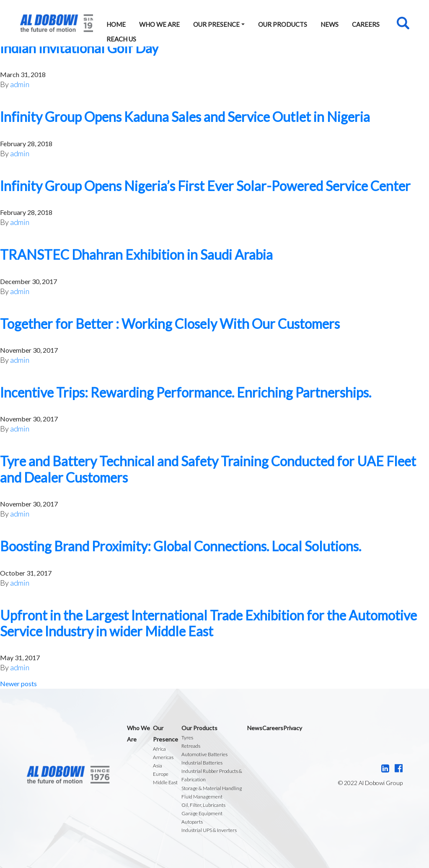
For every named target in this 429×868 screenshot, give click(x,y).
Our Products (283, 24)
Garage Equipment (202, 813)
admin (20, 84)
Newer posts (18, 683)
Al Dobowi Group (56, 23)
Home (116, 24)
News (330, 24)
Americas (163, 757)
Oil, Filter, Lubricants (203, 805)
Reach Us (121, 39)
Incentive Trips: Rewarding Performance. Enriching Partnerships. (186, 392)
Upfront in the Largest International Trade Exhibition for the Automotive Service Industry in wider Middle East (208, 623)
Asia (158, 766)
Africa (159, 749)
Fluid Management (202, 797)
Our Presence (216, 24)
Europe (161, 774)
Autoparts (192, 822)
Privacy (293, 728)
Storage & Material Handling (212, 788)
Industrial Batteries (202, 763)
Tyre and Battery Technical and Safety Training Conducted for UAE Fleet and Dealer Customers (208, 469)
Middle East (165, 782)
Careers (366, 24)
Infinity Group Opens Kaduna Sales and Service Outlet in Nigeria (185, 117)
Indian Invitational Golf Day (79, 48)
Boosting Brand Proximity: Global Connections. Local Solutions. (181, 546)
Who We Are (159, 24)
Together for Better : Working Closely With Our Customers (170, 324)
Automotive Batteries (204, 754)
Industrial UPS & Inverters (209, 830)
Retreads (191, 746)
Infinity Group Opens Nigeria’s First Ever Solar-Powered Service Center (205, 186)
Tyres (187, 738)
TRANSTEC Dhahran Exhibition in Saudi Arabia (136, 254)
